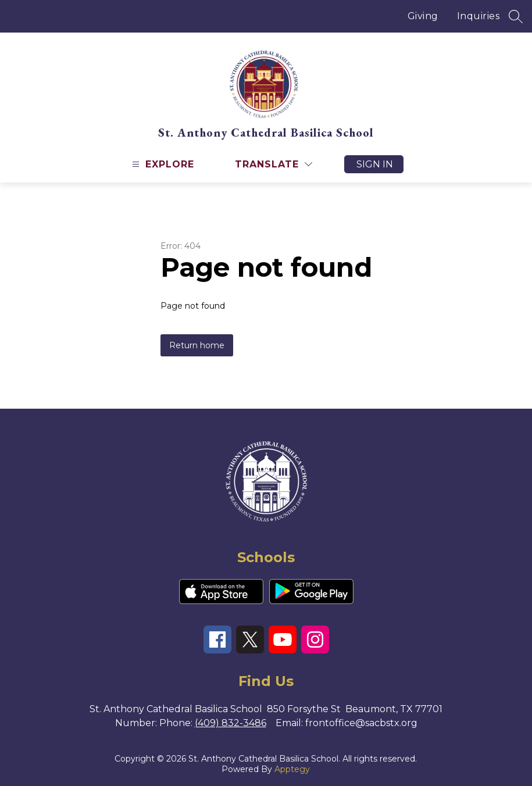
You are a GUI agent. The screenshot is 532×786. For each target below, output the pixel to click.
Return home (197, 345)
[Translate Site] (274, 164)
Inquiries (479, 16)
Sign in (375, 164)
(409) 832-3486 (231, 723)
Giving (423, 16)
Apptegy (292, 769)
